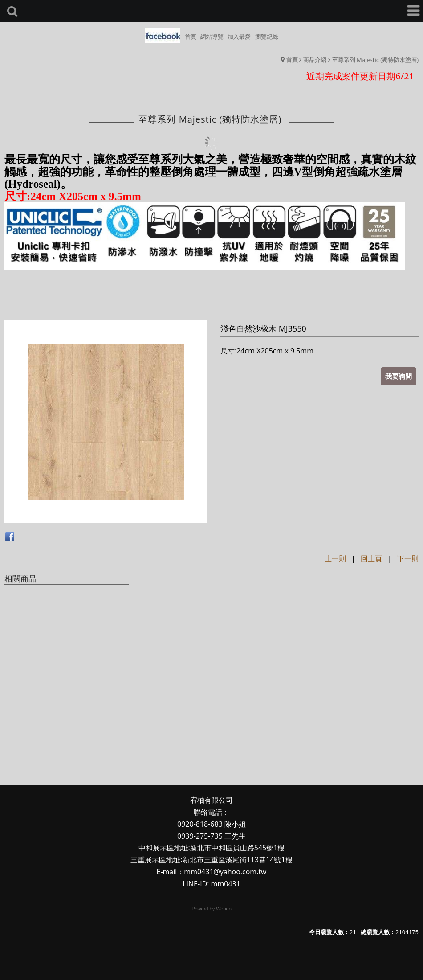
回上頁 (371, 558)
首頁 (292, 60)
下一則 (408, 558)
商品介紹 (315, 60)
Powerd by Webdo (211, 909)
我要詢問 (399, 376)
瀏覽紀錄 (267, 37)
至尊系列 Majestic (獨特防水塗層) (375, 60)
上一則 (335, 558)
